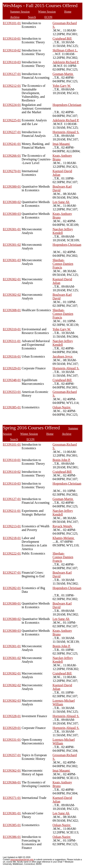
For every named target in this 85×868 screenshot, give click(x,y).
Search (32, 17)
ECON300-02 (12, 202)
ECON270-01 (12, 171)
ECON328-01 (12, 716)
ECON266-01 (12, 156)
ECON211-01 (12, 511)
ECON (48, 17)
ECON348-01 (12, 380)
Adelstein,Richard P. (66, 62)
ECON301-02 (12, 245)
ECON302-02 (12, 295)
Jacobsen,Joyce (63, 356)
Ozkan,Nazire (62, 407)
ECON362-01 (12, 771)
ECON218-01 (12, 538)
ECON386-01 (12, 837)
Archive (15, 17)
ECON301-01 (12, 229)
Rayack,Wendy (63, 526)
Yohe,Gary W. (62, 86)
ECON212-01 (12, 86)
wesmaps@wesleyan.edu (22, 860)
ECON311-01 (12, 341)
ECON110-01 (12, 39)
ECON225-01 (12, 120)
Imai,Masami (62, 144)
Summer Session (20, 12)
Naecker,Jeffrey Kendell (63, 231)
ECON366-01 (12, 782)
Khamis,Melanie (64, 538)
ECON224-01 (12, 105)
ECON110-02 (12, 50)
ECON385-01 (12, 407)
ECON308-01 (12, 310)
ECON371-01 (12, 798)
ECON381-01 (12, 813)
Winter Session (47, 12)
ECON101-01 (12, 23)
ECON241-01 (12, 144)
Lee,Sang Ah (61, 202)
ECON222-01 (12, 553)
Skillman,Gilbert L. (65, 50)
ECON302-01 (12, 279)
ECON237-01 (12, 573)
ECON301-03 (12, 260)
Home (68, 12)
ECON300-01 (12, 187)
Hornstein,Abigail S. (66, 132)
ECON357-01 (12, 755)
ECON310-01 (12, 329)
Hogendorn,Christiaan (67, 105)
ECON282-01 (12, 588)
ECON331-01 (12, 740)
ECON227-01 (12, 132)
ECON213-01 (12, 526)
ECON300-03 (12, 214)
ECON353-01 (12, 392)
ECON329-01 (12, 368)
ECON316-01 (12, 356)
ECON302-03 (12, 701)
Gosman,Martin (63, 74)
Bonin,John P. (62, 460)
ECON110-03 (12, 62)
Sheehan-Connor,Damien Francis (63, 264)
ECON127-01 (12, 74)
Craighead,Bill (63, 39)
